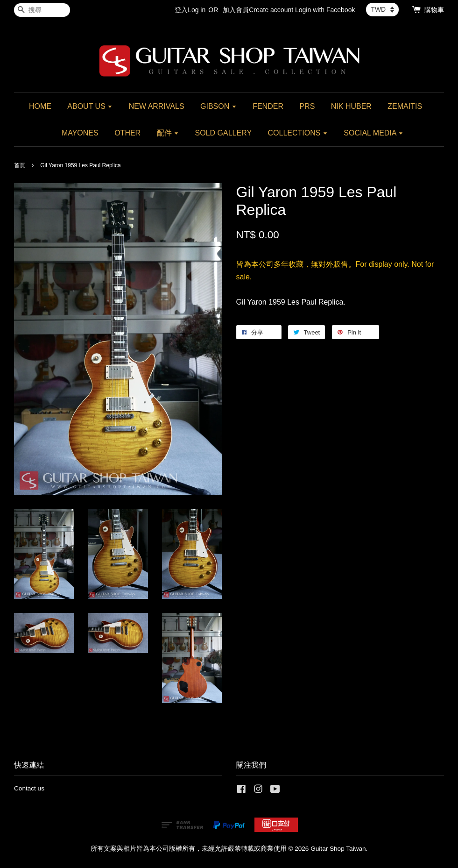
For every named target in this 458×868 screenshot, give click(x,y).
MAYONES (80, 133)
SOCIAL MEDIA (373, 133)
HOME (40, 106)
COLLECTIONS (298, 133)
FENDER (268, 106)
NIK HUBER (351, 106)
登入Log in (190, 10)
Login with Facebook (325, 10)
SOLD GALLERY (224, 133)
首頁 (20, 165)
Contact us (29, 788)
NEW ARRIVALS (157, 106)
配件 (168, 133)
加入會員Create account (258, 10)
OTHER (127, 133)
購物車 (434, 10)
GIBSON (218, 106)
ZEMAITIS (405, 106)
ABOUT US (90, 106)
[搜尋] (42, 10)
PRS (307, 106)
